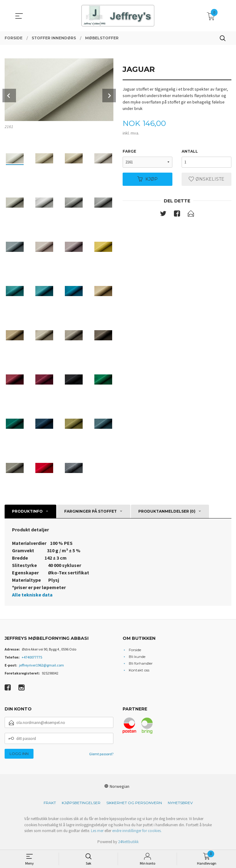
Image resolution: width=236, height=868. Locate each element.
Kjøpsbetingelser (81, 803)
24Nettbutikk (128, 842)
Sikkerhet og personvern (134, 803)
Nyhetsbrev (180, 803)
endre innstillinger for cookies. (137, 831)
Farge (129, 151)
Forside (135, 650)
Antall (190, 151)
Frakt (50, 803)
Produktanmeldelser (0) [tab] (167, 511)
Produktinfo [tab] (27, 511)
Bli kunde (137, 657)
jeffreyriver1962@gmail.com (41, 665)
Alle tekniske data (32, 595)
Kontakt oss (139, 670)
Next (109, 96)
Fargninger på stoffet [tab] (90, 511)
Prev (9, 96)
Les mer (97, 831)
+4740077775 (32, 657)
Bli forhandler (141, 663)
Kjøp (147, 179)
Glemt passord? (101, 754)
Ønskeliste (206, 179)
